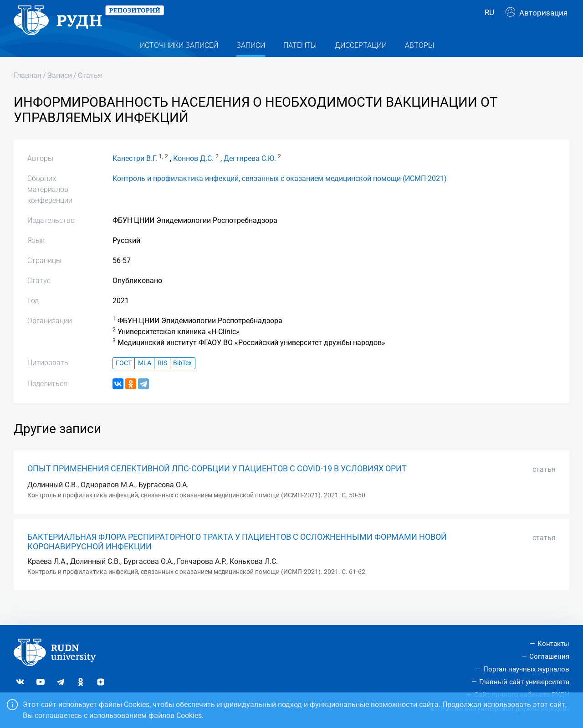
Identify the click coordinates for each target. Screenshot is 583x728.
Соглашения (549, 656)
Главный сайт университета (524, 682)
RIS (162, 379)
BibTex (182, 379)
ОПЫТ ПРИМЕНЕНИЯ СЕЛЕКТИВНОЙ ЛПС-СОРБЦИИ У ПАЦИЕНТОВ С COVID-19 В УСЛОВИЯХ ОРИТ (217, 485)
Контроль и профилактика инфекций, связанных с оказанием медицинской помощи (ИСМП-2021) (280, 194)
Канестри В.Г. (135, 174)
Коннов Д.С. (193, 174)
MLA (145, 379)
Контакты (553, 644)
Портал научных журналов (526, 669)
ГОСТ (124, 379)
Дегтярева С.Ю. (250, 174)
